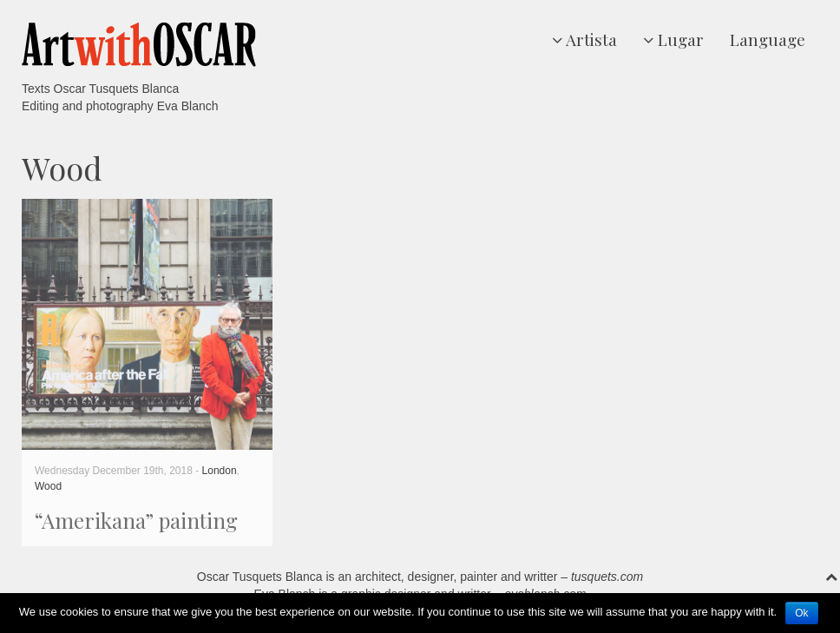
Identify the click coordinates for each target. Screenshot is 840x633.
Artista (584, 39)
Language (768, 39)
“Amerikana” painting (136, 520)
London (220, 471)
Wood (48, 486)
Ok (801, 613)
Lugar (673, 39)
